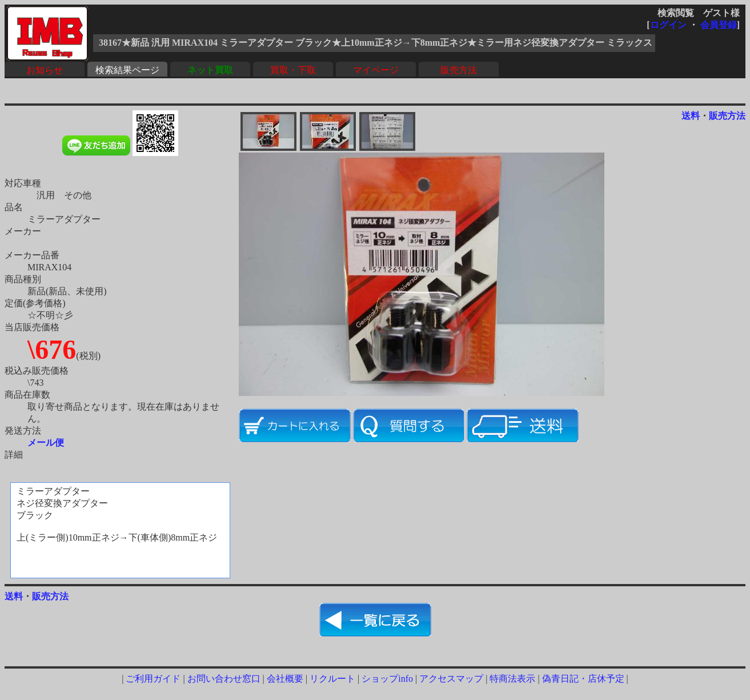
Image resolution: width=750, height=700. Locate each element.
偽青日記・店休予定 (583, 679)
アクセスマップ (451, 679)
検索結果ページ (127, 70)
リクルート (332, 679)
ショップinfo (387, 679)
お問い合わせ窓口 (224, 679)
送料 (691, 116)
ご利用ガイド (153, 679)
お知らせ (45, 70)
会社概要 (285, 679)
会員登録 (719, 25)
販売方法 (459, 70)
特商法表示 (512, 679)
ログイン (668, 25)
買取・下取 (293, 70)
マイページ (376, 70)
